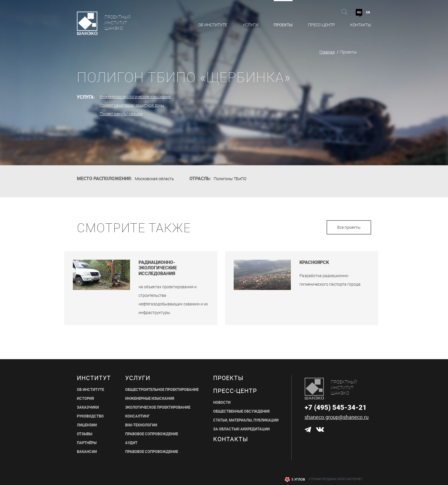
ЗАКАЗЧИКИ (88, 407)
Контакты (361, 25)
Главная (327, 52)
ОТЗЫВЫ (85, 434)
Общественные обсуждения (241, 411)
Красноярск (314, 262)
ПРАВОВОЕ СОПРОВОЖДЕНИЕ (152, 434)
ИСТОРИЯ (85, 398)
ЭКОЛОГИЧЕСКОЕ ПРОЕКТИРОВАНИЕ (158, 407)
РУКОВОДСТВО (90, 416)
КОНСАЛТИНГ (137, 416)
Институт (94, 378)
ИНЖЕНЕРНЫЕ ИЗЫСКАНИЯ (150, 398)
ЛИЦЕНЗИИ (87, 425)
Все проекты (349, 227)
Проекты (283, 25)
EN (368, 12)
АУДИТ (131, 443)
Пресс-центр (321, 25)
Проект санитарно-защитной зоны (132, 105)
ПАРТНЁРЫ (87, 443)
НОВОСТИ (222, 402)
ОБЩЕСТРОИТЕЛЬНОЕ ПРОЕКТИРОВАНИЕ (162, 390)
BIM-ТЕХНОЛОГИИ (141, 425)
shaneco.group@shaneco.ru (337, 417)
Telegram (308, 430)
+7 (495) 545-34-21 (336, 407)
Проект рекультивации (121, 114)
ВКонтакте (320, 430)
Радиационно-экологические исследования (158, 268)
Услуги (250, 25)
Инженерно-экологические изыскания (135, 97)
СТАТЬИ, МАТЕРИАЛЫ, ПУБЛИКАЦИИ (246, 420)
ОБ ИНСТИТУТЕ (90, 390)
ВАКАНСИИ (87, 452)
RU (359, 12)
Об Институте (213, 25)
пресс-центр (235, 391)
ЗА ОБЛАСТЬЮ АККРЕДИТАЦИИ (241, 429)
